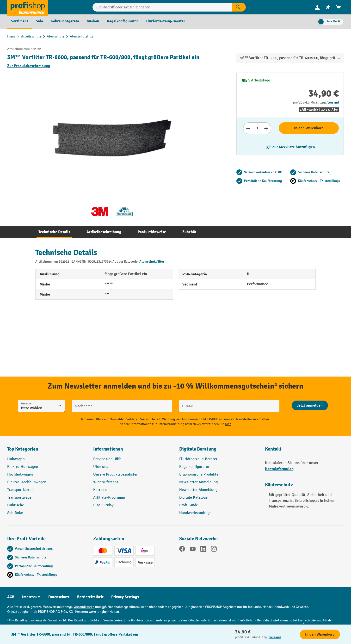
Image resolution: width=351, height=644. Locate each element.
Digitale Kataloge (193, 498)
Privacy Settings (125, 597)
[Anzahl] (257, 128)
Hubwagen (16, 459)
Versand (333, 102)
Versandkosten (84, 607)
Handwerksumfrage (195, 513)
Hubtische (16, 505)
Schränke (15, 513)
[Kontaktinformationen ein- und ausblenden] (12, 632)
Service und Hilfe (107, 459)
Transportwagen (20, 498)
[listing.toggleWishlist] (290, 147)
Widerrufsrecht (106, 482)
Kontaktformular (279, 469)
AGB (11, 597)
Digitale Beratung (198, 449)
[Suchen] (239, 7)
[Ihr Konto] (317, 7)
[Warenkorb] (339, 7)
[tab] (54, 232)
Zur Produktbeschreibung (29, 66)
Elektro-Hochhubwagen (27, 482)
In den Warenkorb (309, 128)
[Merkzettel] (328, 7)
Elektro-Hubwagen (23, 467)
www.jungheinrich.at (104, 612)
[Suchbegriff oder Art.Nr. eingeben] (163, 7)
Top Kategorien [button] (23, 449)
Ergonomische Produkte (199, 474)
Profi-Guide (189, 505)
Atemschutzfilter (152, 262)
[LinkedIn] (203, 550)
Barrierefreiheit (90, 597)
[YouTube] (193, 550)
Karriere (100, 490)
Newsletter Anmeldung (198, 482)
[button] (219, 451)
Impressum (31, 597)
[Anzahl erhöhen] (266, 128)
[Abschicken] (310, 405)
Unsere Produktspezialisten (116, 474)
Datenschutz (59, 597)
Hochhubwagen (20, 474)
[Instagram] (214, 550)
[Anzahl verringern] (248, 128)
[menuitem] (317, 7)
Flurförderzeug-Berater (198, 459)
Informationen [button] (108, 449)
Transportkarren (20, 490)
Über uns (101, 467)
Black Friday (103, 505)
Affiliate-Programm (109, 498)
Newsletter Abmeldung (198, 490)
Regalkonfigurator (194, 467)
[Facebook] (182, 550)
